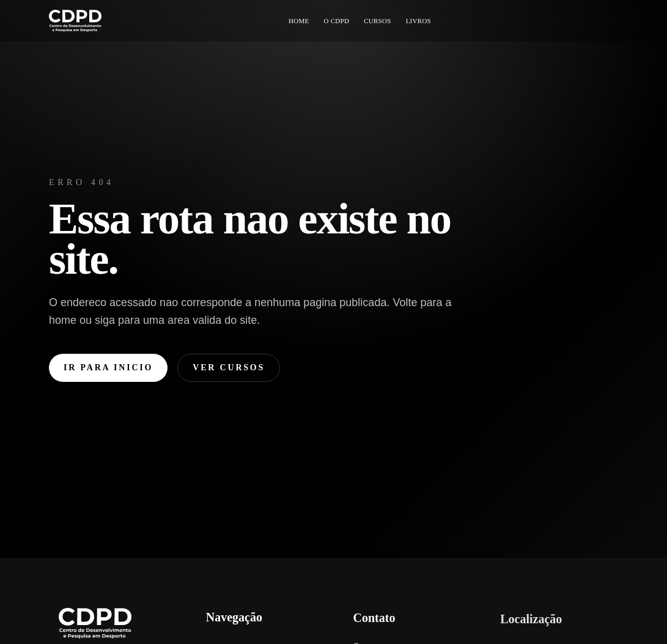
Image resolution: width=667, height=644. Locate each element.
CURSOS (377, 21)
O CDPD (336, 21)
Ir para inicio (108, 368)
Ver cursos (229, 368)
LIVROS (418, 21)
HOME (299, 21)
